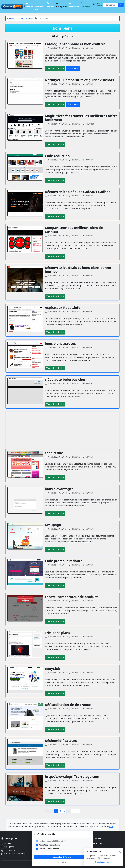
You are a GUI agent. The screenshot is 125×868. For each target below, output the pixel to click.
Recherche (74, 5)
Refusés (50, 5)
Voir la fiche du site (55, 69)
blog (111, 827)
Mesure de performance (49, 849)
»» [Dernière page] (78, 811)
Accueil (29, 5)
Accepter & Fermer (62, 857)
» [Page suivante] (73, 811)
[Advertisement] (62, 430)
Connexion (86, 5)
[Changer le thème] (98, 4)
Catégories (61, 5)
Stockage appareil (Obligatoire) (52, 841)
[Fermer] (120, 852)
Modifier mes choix (104, 862)
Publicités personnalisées (49, 845)
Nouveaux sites (40, 6)
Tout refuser (62, 862)
